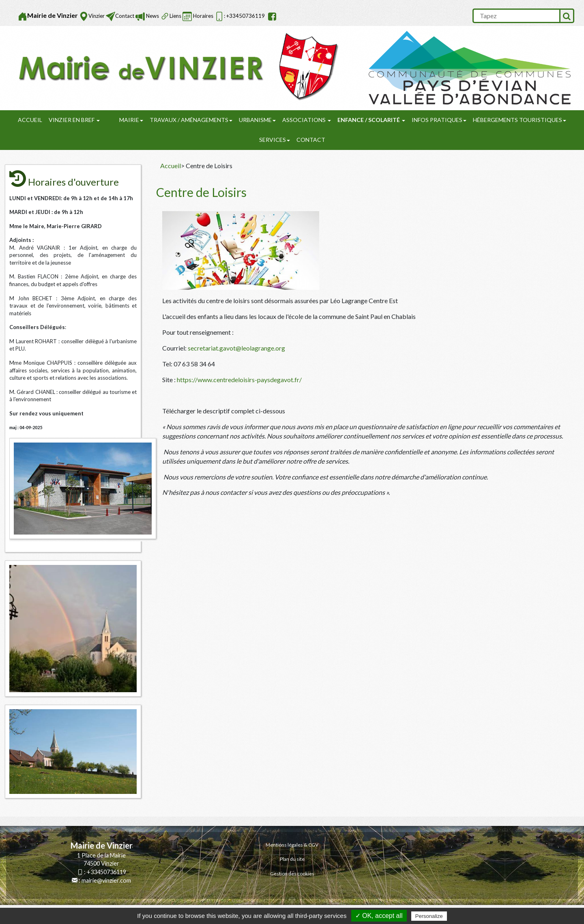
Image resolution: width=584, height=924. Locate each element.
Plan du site (292, 859)
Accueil (30, 120)
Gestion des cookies (292, 874)
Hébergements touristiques (520, 120)
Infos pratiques (439, 120)
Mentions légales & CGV (292, 845)
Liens (175, 16)
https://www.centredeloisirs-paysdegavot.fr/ (239, 380)
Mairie (131, 120)
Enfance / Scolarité (371, 120)
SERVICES (275, 140)
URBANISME (257, 120)
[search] (516, 16)
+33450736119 (106, 872)
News (152, 16)
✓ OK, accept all (379, 916)
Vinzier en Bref (74, 120)
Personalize (429, 916)
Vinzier (97, 16)
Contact (125, 16)
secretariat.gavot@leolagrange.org (236, 348)
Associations (307, 120)
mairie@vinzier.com (106, 880)
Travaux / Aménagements (191, 120)
